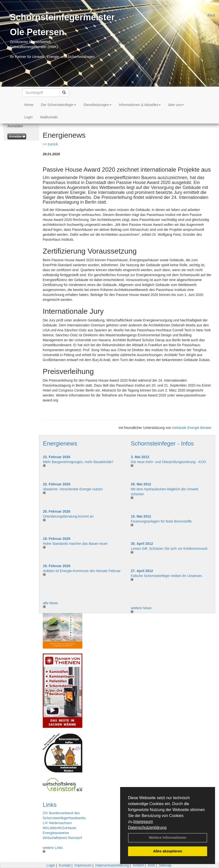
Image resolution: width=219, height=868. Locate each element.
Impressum (143, 822)
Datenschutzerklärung (147, 828)
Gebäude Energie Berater (192, 428)
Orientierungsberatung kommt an (68, 516)
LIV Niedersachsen (57, 823)
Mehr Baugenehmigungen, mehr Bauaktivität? (78, 462)
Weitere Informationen (168, 838)
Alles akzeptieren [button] (168, 851)
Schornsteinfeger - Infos (162, 443)
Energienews (60, 443)
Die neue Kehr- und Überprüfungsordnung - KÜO (168, 462)
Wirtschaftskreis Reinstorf (62, 838)
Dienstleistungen (98, 105)
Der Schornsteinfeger (58, 105)
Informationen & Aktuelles (140, 105)
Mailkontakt (49, 117)
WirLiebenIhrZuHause (60, 828)
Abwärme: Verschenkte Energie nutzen (73, 489)
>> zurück (50, 144)
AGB (151, 865)
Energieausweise (56, 833)
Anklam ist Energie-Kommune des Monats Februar (82, 571)
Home (29, 105)
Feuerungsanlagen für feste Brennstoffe (161, 521)
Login (28, 117)
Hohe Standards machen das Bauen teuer (75, 544)
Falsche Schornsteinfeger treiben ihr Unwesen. (167, 576)
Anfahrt (138, 865)
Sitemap (165, 865)
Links (50, 805)
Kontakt (65, 865)
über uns (176, 105)
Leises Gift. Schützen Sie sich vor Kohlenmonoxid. (169, 549)
